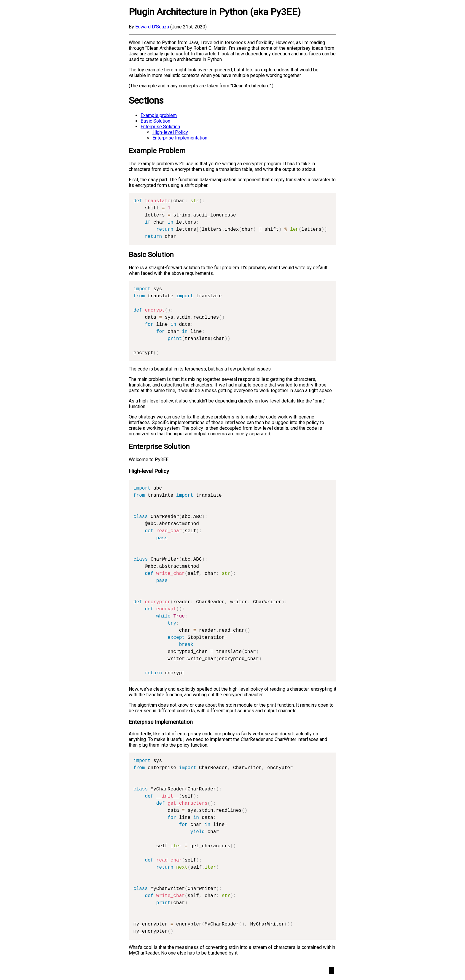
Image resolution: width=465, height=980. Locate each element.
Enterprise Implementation (180, 138)
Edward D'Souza (152, 27)
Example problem (159, 115)
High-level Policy (170, 132)
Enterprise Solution (160, 127)
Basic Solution (155, 121)
